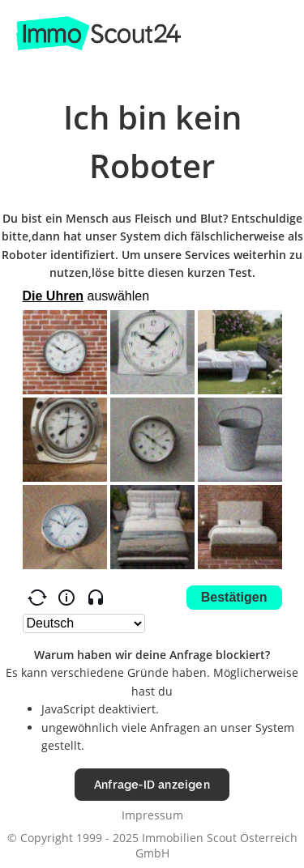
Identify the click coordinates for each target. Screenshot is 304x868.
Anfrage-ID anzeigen (152, 784)
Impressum (152, 815)
